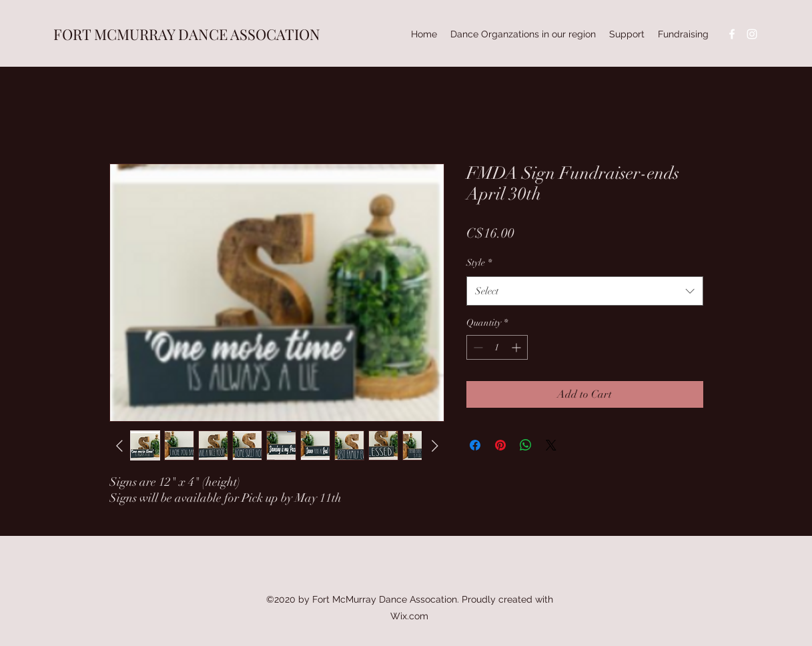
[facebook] (732, 34)
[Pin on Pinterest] (500, 445)
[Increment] (517, 347)
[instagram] (752, 34)
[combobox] (585, 291)
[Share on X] (551, 445)
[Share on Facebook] (475, 445)
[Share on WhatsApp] (526, 445)
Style (479, 263)
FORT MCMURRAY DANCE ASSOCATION (187, 34)
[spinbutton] (497, 347)
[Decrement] (477, 347)
